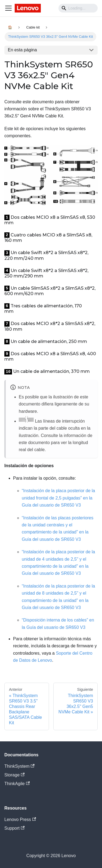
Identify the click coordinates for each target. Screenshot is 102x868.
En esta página (22, 50)
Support (14, 828)
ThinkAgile (17, 784)
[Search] (78, 8)
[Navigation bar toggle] (8, 8)
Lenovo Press (20, 819)
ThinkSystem (19, 766)
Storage (14, 775)
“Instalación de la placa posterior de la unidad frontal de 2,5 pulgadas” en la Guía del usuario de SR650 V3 (58, 498)
